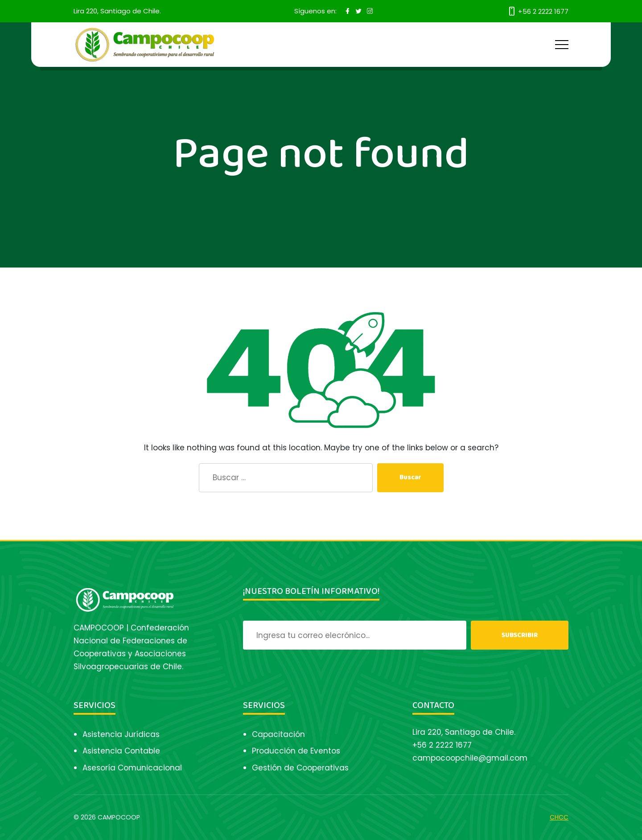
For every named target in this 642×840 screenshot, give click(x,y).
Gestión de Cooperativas (300, 768)
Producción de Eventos (296, 751)
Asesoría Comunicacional (132, 768)
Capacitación (278, 734)
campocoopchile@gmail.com (470, 758)
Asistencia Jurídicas (121, 734)
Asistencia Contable (121, 751)
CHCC (559, 817)
